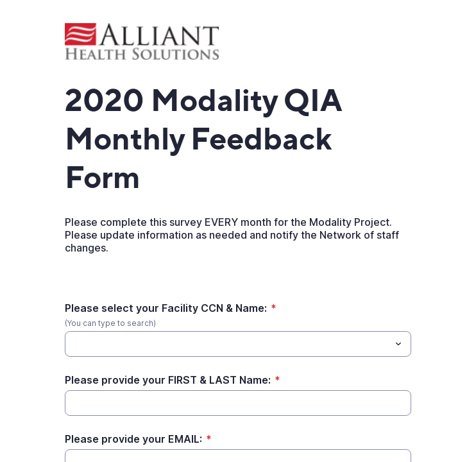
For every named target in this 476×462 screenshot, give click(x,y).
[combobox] (238, 344)
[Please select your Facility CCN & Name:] (227, 344)
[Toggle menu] (398, 344)
